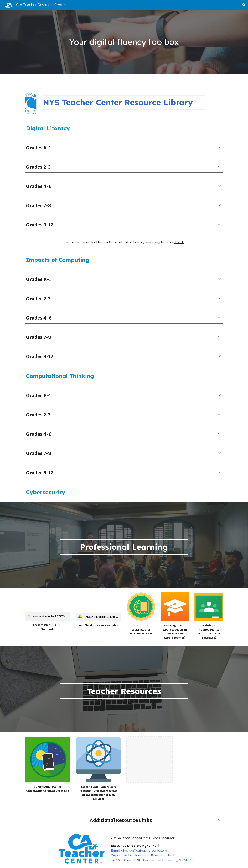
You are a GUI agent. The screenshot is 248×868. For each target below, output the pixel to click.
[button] (244, 5)
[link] (48, 607)
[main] (124, 42)
